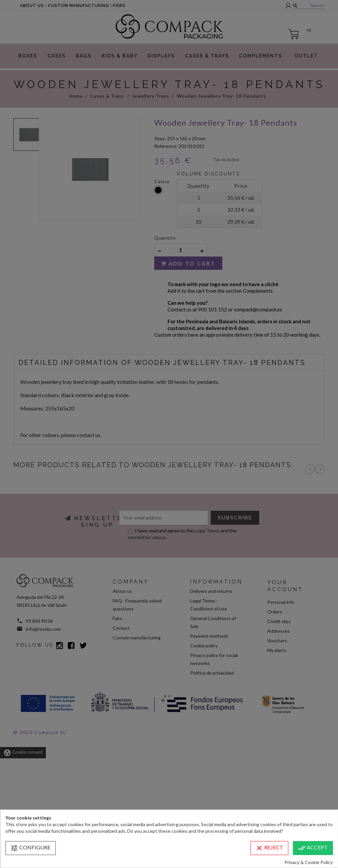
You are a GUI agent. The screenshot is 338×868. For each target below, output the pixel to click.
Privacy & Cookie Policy (309, 862)
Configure (30, 848)
